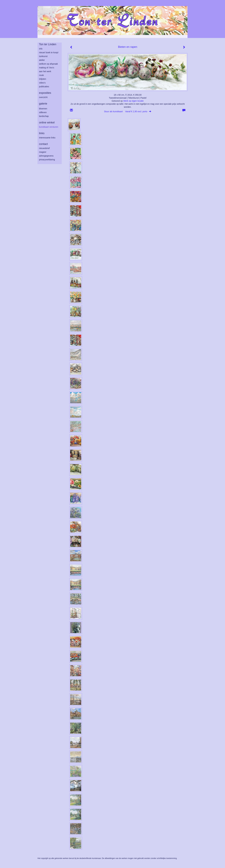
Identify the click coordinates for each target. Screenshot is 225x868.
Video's (42, 83)
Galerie (43, 104)
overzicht (43, 97)
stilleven (43, 112)
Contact (43, 144)
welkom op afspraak (48, 64)
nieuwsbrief (44, 148)
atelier (42, 60)
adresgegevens (46, 156)
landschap (44, 116)
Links (42, 133)
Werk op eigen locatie (133, 101)
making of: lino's (47, 68)
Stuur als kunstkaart (128, 111)
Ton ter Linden (48, 44)
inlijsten (43, 79)
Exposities (45, 93)
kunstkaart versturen (49, 127)
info (41, 49)
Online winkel (47, 123)
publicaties (44, 87)
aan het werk (45, 71)
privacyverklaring (47, 160)
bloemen (43, 109)
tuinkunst (43, 56)
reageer (43, 152)
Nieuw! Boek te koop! (49, 52)
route (41, 75)
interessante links (47, 138)
